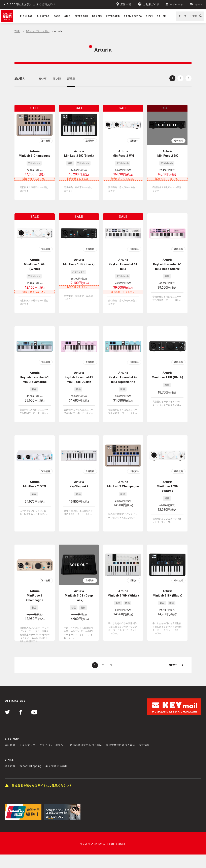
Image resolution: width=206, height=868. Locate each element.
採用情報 (145, 745)
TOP (17, 31)
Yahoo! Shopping (30, 766)
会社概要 (10, 745)
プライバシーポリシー (53, 745)
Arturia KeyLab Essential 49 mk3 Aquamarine (123, 377)
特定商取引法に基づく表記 (86, 745)
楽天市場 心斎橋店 (57, 766)
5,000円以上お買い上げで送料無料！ (32, 4)
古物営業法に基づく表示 (120, 745)
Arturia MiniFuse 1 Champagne (35, 596)
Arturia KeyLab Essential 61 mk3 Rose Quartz (167, 264)
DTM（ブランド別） (38, 31)
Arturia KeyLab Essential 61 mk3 (123, 264)
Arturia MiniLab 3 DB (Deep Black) (79, 596)
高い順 (57, 79)
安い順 (43, 79)
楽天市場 (10, 766)
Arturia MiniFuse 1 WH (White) (35, 264)
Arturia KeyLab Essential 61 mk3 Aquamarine (35, 377)
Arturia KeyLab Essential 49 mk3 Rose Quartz (79, 377)
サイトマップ (27, 745)
